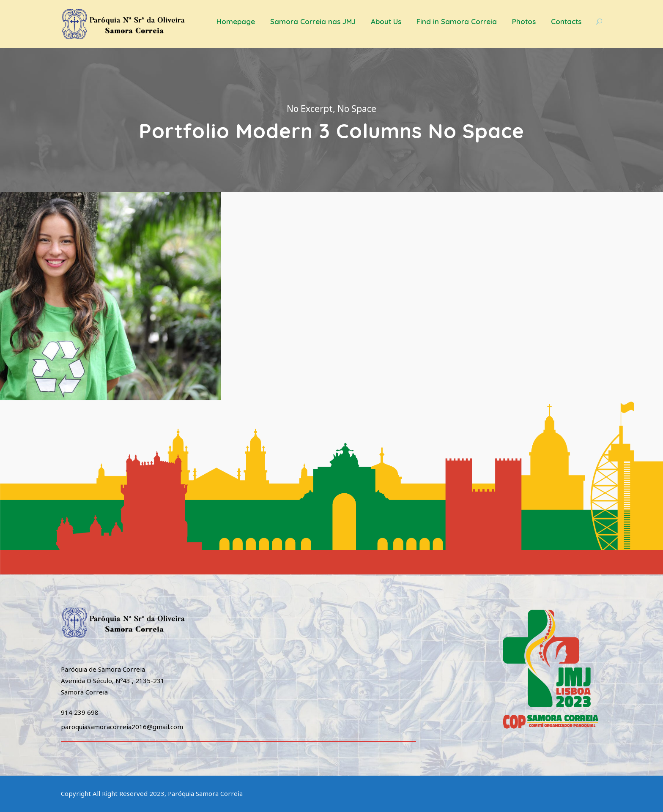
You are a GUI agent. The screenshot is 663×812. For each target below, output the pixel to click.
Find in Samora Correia (457, 21)
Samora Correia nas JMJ (313, 21)
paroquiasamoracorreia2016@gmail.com (122, 727)
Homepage (236, 21)
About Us (386, 21)
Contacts (566, 21)
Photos (524, 21)
